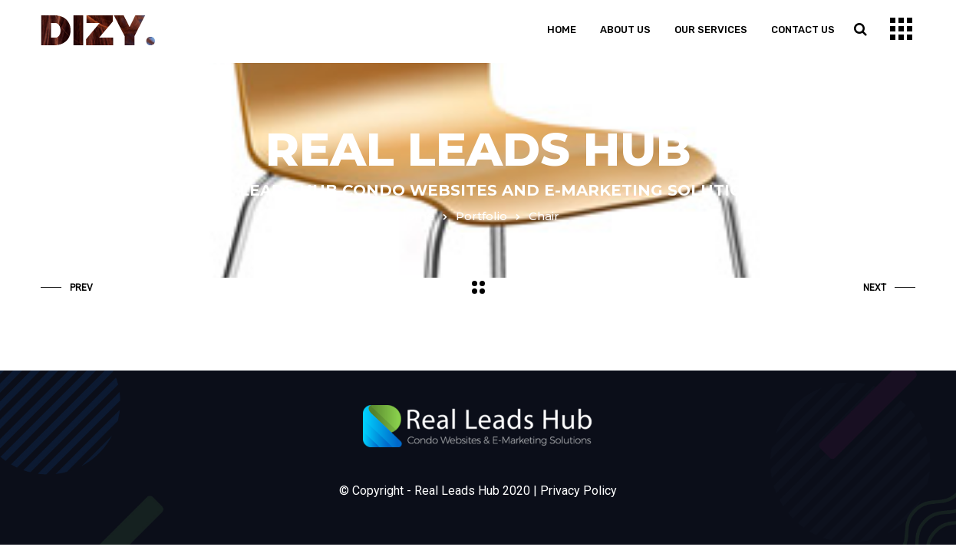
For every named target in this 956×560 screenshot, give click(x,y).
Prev (67, 288)
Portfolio (481, 216)
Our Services (711, 30)
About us (625, 30)
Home (562, 30)
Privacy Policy (579, 491)
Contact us (803, 30)
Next (889, 288)
